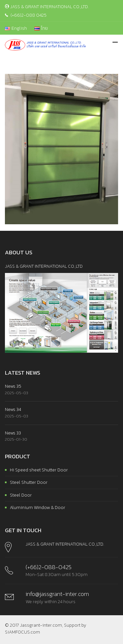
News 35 (13, 386)
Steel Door (21, 495)
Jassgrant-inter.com (41, 625)
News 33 (13, 433)
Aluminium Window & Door (38, 508)
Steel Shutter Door (29, 482)
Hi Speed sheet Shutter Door (39, 470)
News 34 (13, 409)
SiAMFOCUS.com (22, 632)
